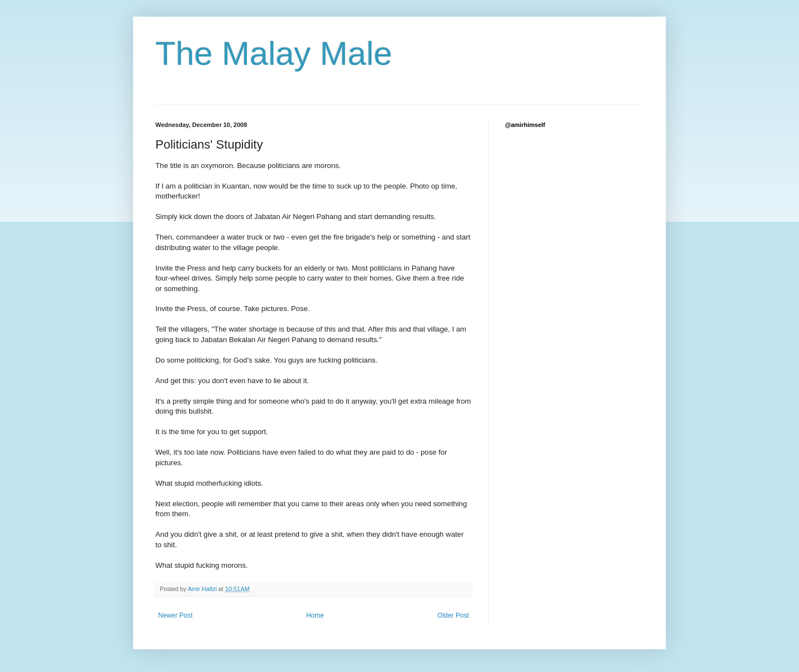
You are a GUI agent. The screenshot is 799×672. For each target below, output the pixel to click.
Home (315, 615)
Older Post (453, 615)
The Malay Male (274, 54)
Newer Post (175, 615)
